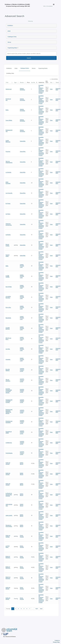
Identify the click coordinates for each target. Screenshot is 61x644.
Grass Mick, (23, 141)
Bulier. (7, 110)
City (51, 82)
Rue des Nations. (8, 370)
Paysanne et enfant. (9, 432)
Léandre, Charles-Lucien (22, 370)
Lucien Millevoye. (8, 141)
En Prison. (8, 204)
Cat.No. (33, 82)
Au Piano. (8, 214)
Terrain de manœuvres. (9, 224)
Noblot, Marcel (22, 463)
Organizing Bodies (43, 68)
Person (22, 82)
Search (29, 58)
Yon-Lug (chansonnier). (9, 162)
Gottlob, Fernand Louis (22, 266)
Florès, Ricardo (22, 536)
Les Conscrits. (9, 193)
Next (41, 609)
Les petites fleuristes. (8, 297)
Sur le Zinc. (8, 307)
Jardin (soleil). (9, 515)
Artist (9, 31)
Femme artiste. (8, 256)
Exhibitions (9, 68)
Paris (51, 89)
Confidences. (9, 443)
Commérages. (9, 453)
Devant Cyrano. (8, 245)
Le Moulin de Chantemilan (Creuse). (9, 495)
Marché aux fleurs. (8, 339)
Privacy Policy (56, 642)
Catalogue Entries (25, 68)
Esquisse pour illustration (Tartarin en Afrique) (9, 411)
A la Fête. (8, 349)
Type (15, 82)
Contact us (57, 640)
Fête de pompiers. (8, 380)
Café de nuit (9, 89)
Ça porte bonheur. (8, 328)
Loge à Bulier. (9, 120)
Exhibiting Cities (10, 73)
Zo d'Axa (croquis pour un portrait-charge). (9, 391)
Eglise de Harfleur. (8, 536)
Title (7, 82)
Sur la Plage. (9, 287)
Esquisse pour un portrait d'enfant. (9, 401)
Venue (9, 42)
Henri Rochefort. (8, 183)
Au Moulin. (8, 235)
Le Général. (8, 172)
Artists (16, 68)
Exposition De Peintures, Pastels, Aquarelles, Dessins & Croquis (41, 89)
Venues (34, 68)
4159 (37, 609)
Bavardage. (8, 318)
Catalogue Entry (12, 37)
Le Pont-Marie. (8, 547)
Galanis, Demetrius (22, 89)
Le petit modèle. (8, 276)
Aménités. (8, 359)
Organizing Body (12, 48)
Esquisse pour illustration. (9, 422)
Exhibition (10, 26)
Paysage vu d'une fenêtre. (9, 526)
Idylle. (7, 266)
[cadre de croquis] (8, 463)
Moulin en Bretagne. (8, 578)
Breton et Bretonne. (8, 557)
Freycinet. (8, 152)
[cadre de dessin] (8, 588)
